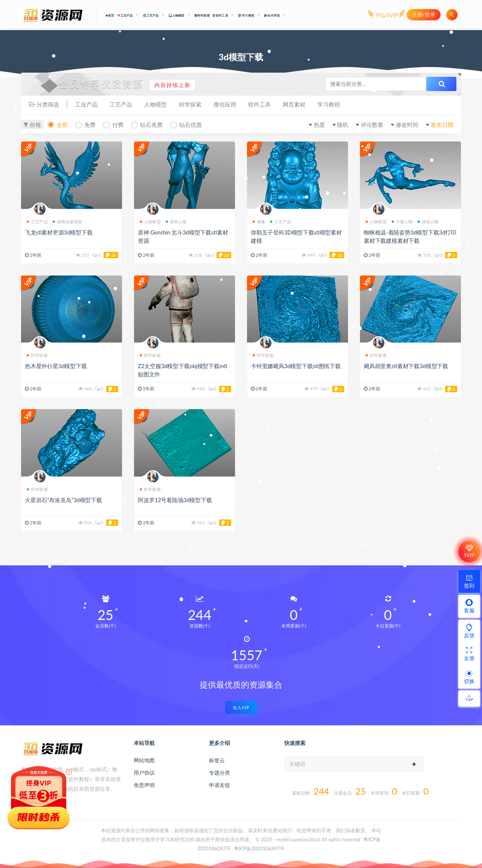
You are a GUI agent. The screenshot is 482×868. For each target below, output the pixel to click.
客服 (469, 606)
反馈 (469, 631)
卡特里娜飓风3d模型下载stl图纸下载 (296, 366)
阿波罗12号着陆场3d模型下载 (175, 500)
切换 (469, 677)
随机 (343, 125)
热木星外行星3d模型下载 (56, 366)
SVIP (469, 551)
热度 (319, 125)
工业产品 (86, 104)
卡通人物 (402, 222)
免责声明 (144, 785)
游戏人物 (176, 222)
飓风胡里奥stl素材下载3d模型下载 (406, 366)
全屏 (469, 654)
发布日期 (442, 125)
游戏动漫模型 (67, 222)
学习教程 (329, 104)
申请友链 (220, 785)
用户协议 (144, 773)
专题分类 (220, 773)
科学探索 (202, 15)
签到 (469, 581)
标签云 (217, 760)
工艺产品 (121, 104)
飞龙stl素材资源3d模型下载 (59, 232)
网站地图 (144, 760)
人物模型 (156, 104)
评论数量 (372, 125)
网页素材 (294, 104)
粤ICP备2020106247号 (259, 848)
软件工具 (259, 104)
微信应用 (225, 104)
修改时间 (407, 125)
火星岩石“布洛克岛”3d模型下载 (63, 500)
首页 (110, 15)
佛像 (259, 222)
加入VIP (241, 707)
